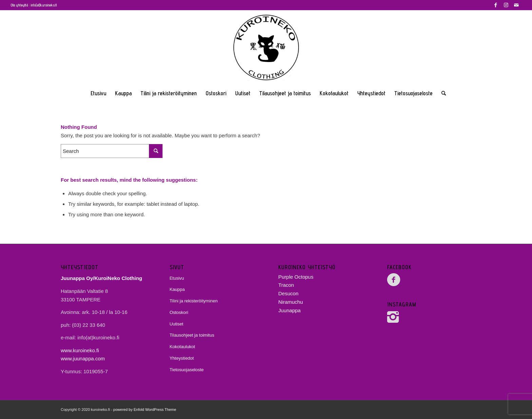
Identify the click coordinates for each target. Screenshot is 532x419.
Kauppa (177, 289)
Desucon (288, 293)
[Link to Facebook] (496, 5)
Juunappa (289, 310)
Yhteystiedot (182, 358)
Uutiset (176, 324)
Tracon (286, 285)
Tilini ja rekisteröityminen (194, 301)
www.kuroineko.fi (80, 350)
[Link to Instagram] (506, 5)
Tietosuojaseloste (187, 370)
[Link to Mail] (516, 5)
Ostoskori (179, 312)
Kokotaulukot (182, 347)
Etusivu (177, 278)
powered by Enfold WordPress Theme (145, 410)
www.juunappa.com (83, 358)
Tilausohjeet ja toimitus (192, 335)
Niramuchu (291, 302)
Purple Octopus (296, 277)
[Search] (441, 93)
